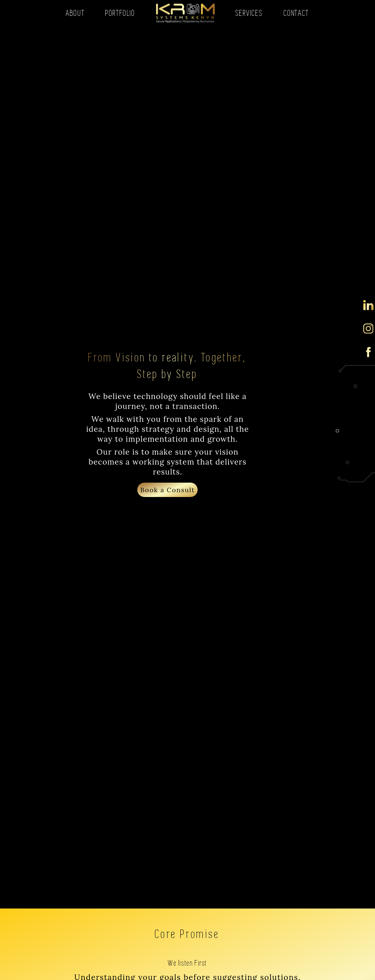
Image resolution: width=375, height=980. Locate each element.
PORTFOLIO (120, 13)
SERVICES (249, 13)
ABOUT (75, 13)
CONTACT (296, 13)
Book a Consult (167, 490)
